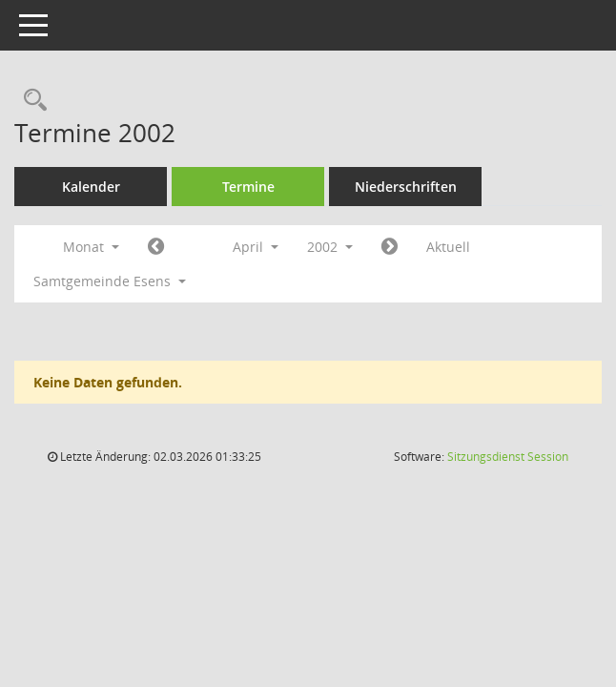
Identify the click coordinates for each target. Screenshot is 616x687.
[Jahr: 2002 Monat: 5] (390, 247)
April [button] (256, 247)
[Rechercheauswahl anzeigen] (31, 101)
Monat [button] (91, 247)
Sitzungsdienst (508, 457)
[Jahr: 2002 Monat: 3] (156, 247)
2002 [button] (330, 247)
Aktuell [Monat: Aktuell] (448, 247)
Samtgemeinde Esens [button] (110, 281)
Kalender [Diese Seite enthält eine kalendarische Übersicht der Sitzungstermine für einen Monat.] (91, 187)
